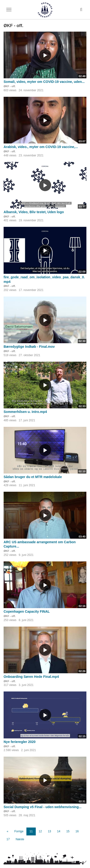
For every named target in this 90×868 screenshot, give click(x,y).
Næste (20, 839)
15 (68, 831)
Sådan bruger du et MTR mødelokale (33, 477)
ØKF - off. (10, 86)
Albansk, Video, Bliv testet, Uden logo (34, 212)
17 (8, 839)
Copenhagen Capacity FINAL (27, 611)
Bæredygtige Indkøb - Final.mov (29, 347)
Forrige (19, 831)
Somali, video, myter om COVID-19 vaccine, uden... (44, 82)
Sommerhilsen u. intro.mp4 (25, 412)
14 (59, 831)
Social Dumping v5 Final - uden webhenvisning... (42, 807)
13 (49, 831)
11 (31, 831)
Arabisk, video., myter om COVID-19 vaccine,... (41, 147)
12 (40, 831)
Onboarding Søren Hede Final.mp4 (31, 677)
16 (77, 831)
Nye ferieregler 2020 (20, 742)
